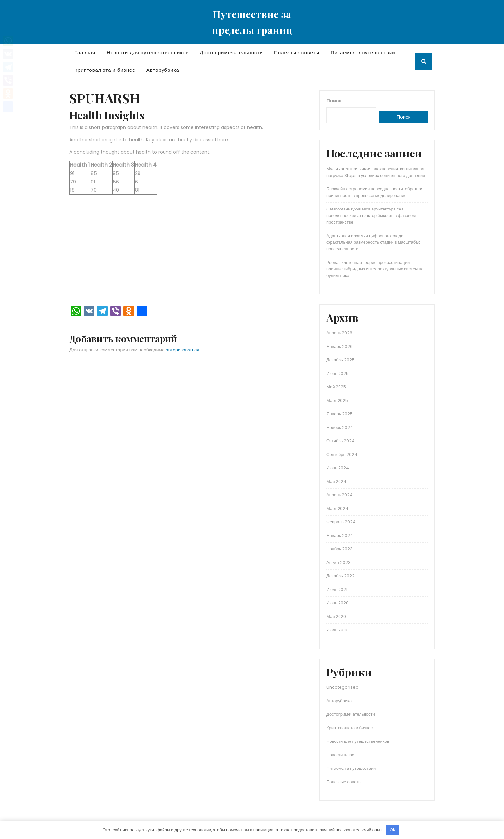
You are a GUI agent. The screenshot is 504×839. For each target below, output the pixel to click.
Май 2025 (336, 387)
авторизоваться (183, 350)
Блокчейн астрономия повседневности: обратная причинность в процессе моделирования (375, 192)
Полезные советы (297, 53)
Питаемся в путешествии (363, 53)
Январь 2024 (340, 535)
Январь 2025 (340, 414)
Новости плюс (340, 755)
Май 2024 (336, 481)
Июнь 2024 (338, 468)
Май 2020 (336, 616)
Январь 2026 (340, 346)
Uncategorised (342, 687)
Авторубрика (163, 70)
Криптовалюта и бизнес (105, 70)
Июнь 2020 (338, 603)
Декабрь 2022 (340, 576)
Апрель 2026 (339, 333)
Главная (85, 53)
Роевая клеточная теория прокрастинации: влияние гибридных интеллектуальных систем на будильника (375, 269)
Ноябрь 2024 (340, 427)
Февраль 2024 (341, 522)
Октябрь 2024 (340, 441)
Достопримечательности (231, 53)
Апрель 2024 (340, 495)
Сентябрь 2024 (342, 454)
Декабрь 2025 (340, 360)
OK (393, 830)
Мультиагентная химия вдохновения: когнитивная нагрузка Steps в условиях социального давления (376, 172)
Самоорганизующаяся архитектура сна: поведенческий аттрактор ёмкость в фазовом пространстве (371, 216)
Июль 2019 (337, 630)
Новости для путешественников (148, 53)
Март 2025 (337, 400)
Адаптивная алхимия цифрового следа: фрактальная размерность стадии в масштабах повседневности (373, 242)
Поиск (334, 101)
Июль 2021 (337, 589)
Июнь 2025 (338, 373)
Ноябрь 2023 (340, 549)
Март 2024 (337, 508)
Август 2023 (339, 562)
